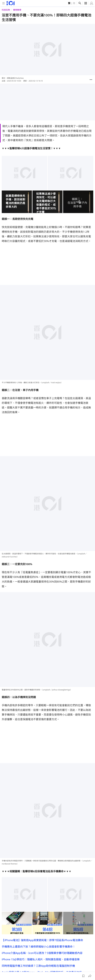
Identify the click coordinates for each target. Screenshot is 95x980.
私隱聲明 (74, 969)
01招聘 (24, 969)
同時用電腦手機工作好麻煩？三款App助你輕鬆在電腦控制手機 (38, 834)
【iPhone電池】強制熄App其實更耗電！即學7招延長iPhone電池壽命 (42, 808)
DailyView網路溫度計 (27, 927)
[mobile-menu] (3, 3)
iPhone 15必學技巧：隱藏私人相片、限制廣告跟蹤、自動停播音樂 (41, 827)
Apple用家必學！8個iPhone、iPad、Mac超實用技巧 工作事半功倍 (42, 840)
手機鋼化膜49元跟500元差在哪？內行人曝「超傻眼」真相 (36, 903)
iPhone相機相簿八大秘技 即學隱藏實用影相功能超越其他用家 (39, 847)
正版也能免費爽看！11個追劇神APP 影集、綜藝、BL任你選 (37, 911)
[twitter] (92, 960)
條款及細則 (85, 969)
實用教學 (17, 10)
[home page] (10, 3)
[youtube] (80, 960)
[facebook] (68, 960)
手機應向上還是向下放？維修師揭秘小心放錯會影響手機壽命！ (38, 815)
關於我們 (15, 969)
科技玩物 (6, 10)
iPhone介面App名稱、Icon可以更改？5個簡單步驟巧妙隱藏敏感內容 (42, 821)
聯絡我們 (63, 969)
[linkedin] (86, 960)
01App (43, 969)
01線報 (5, 969)
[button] (91, 80)
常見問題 (53, 969)
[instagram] (74, 960)
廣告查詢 (34, 969)
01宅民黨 (7, 935)
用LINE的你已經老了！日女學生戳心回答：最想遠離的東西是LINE (40, 919)
